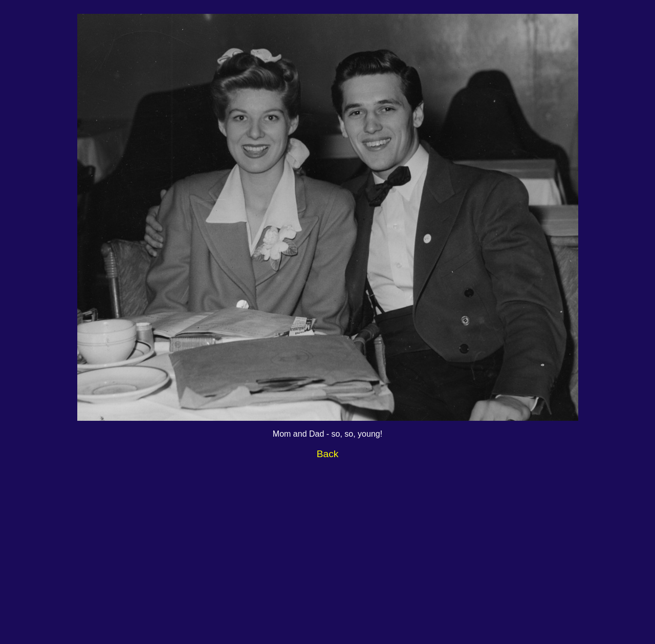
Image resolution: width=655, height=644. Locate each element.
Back (328, 454)
